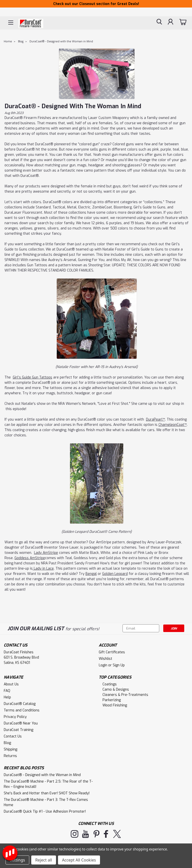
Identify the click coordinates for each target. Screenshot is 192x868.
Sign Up (119, 665)
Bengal (91, 574)
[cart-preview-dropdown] (183, 22)
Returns (10, 756)
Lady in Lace (43, 569)
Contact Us (13, 736)
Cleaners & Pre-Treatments (125, 695)
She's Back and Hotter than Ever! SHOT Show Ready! (47, 793)
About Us (11, 684)
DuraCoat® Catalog (20, 704)
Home (8, 41)
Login (103, 665)
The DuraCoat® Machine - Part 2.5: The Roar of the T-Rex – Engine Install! (48, 784)
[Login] (170, 23)
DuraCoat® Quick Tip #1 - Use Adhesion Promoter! (45, 812)
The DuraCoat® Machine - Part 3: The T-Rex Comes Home (46, 802)
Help (7, 697)
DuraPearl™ (155, 419)
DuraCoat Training (18, 730)
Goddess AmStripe (30, 558)
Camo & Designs (116, 690)
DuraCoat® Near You (21, 723)
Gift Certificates (112, 652)
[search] (159, 23)
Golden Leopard (115, 574)
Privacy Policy (15, 717)
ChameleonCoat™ (173, 425)
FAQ (7, 691)
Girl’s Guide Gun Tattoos (32, 377)
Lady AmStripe (46, 553)
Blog (21, 41)
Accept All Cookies (79, 860)
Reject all (44, 860)
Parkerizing (112, 700)
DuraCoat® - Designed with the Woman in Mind (61, 41)
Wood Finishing (115, 705)
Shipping (10, 749)
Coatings (110, 684)
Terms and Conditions (22, 710)
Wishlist (105, 659)
